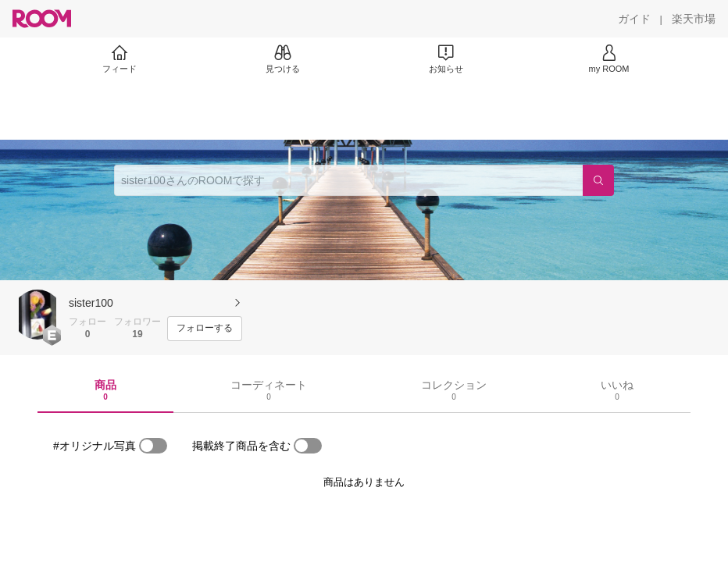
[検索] (598, 180)
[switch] (153, 446)
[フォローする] (205, 329)
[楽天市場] (694, 19)
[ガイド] (634, 19)
